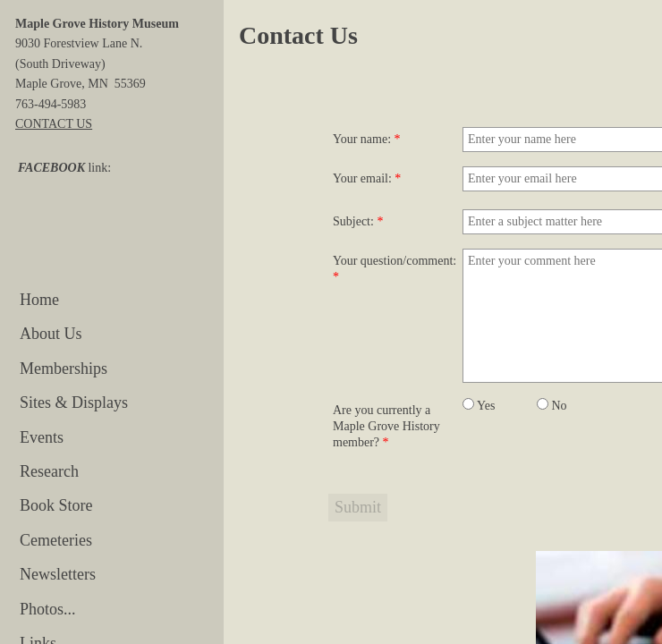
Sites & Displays (74, 402)
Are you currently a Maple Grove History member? (386, 426)
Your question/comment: (395, 269)
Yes (479, 406)
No (552, 406)
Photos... (48, 609)
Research (49, 471)
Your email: (367, 178)
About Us (51, 334)
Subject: (358, 221)
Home (39, 300)
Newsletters (58, 574)
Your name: (367, 139)
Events (42, 437)
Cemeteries (56, 540)
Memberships (64, 369)
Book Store (56, 505)
